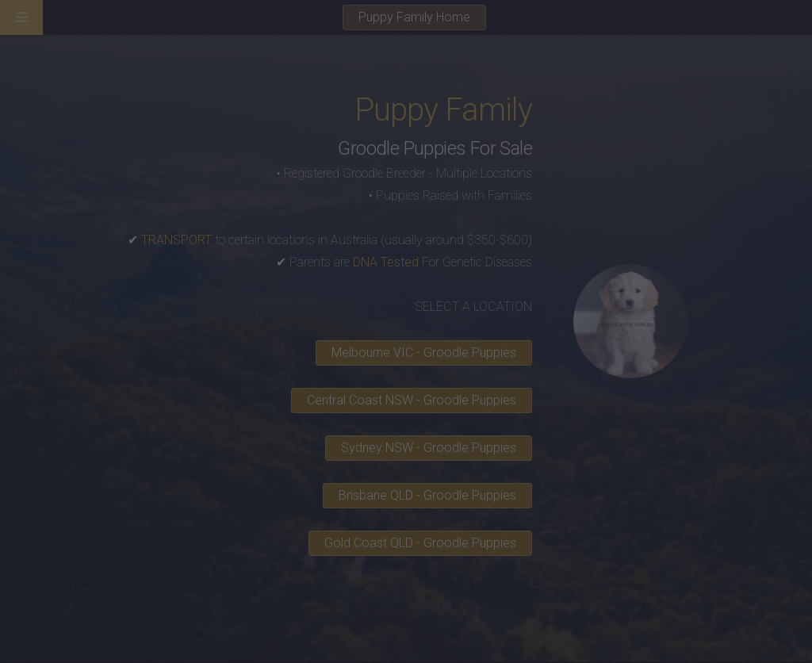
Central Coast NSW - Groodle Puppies (412, 400)
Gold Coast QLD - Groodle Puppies (420, 543)
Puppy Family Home (414, 17)
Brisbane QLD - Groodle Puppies (427, 495)
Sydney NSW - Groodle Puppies (429, 448)
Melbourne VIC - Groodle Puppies (424, 353)
